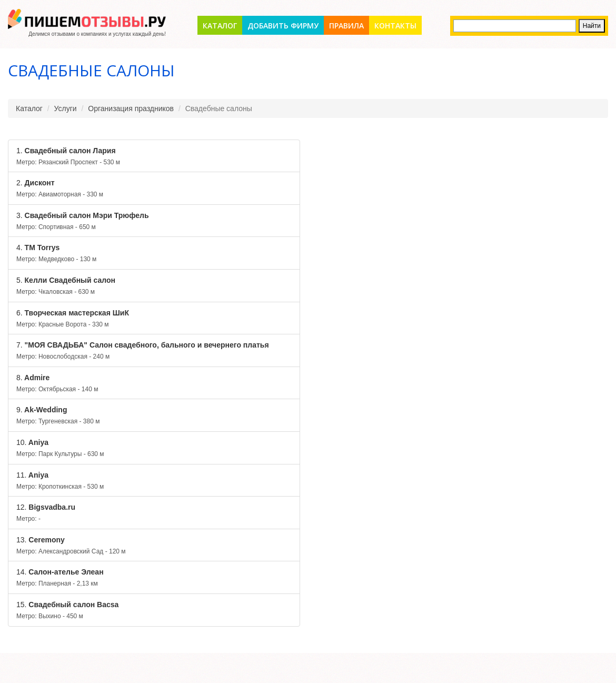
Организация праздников (131, 108)
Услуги (66, 108)
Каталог (220, 26)
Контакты (395, 26)
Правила (346, 26)
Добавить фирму (283, 26)
